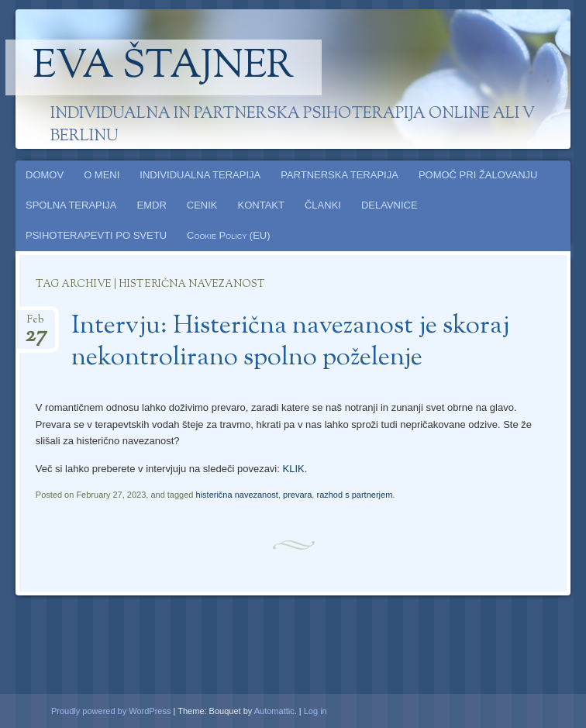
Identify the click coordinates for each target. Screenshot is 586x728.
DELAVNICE (390, 205)
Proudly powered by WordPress (111, 711)
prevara (297, 495)
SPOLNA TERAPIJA (71, 205)
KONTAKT (261, 205)
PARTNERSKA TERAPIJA (340, 175)
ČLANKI (323, 205)
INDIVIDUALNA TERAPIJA (200, 175)
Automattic (274, 711)
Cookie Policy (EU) (229, 235)
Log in (315, 711)
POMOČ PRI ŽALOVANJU (478, 175)
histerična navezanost (237, 495)
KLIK (293, 469)
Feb (36, 324)
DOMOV (45, 175)
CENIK (202, 205)
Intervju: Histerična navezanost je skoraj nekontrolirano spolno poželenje (290, 342)
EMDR (152, 205)
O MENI (102, 175)
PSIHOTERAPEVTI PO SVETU (96, 235)
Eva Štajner (164, 67)
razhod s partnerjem (354, 495)
